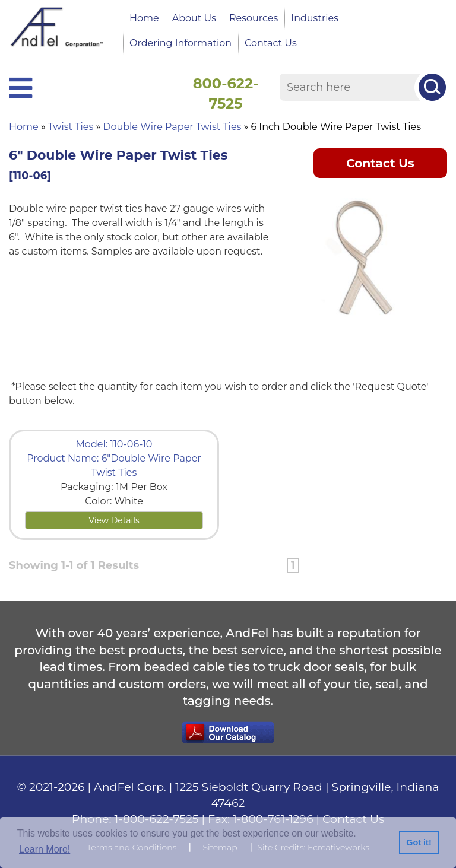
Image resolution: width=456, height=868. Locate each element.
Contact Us (271, 43)
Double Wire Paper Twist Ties (172, 127)
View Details (114, 520)
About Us (194, 18)
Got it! (419, 842)
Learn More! (45, 849)
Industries (315, 18)
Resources (254, 18)
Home (144, 18)
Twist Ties (71, 127)
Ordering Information (180, 43)
